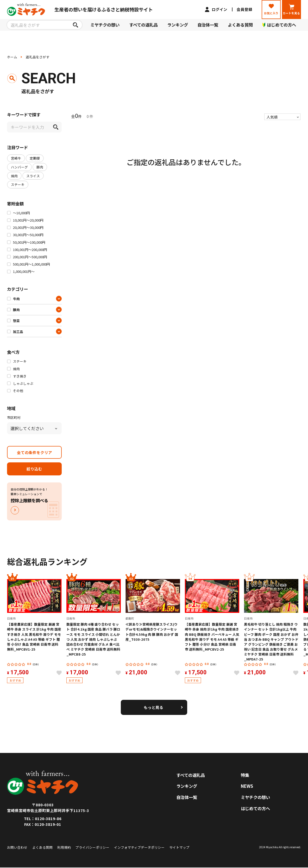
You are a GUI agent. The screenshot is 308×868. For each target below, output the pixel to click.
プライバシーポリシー (92, 847)
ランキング (178, 25)
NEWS (247, 786)
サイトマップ (179, 847)
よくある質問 (240, 25)
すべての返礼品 (143, 25)
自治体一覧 (208, 25)
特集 (245, 775)
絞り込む (34, 469)
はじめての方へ (255, 808)
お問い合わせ (17, 847)
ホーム (12, 57)
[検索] (76, 25)
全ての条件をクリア (34, 452)
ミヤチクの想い (105, 25)
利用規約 (64, 847)
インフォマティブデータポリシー (139, 847)
